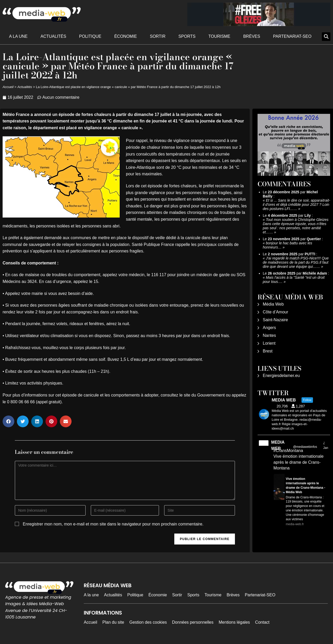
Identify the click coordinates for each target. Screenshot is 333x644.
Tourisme (219, 36)
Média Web (273, 304)
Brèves (252, 36)
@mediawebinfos (305, 447)
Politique (90, 36)
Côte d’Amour (276, 312)
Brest (268, 351)
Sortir (158, 36)
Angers (269, 328)
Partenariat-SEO (292, 36)
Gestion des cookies (148, 622)
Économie (126, 36)
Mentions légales (234, 622)
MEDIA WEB (278, 445)
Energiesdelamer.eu (281, 376)
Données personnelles (193, 622)
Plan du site (113, 622)
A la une (18, 36)
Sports (187, 36)
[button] (326, 37)
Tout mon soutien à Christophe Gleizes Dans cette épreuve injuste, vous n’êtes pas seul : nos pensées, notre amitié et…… (296, 226)
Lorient (269, 343)
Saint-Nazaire (275, 320)
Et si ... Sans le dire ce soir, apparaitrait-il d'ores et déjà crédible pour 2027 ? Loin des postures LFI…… (296, 205)
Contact (262, 622)
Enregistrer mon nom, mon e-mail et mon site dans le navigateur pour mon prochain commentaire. (113, 524)
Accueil (8, 87)
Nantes (269, 335)
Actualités (53, 36)
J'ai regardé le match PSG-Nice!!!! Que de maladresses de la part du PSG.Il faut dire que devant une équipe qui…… (296, 262)
